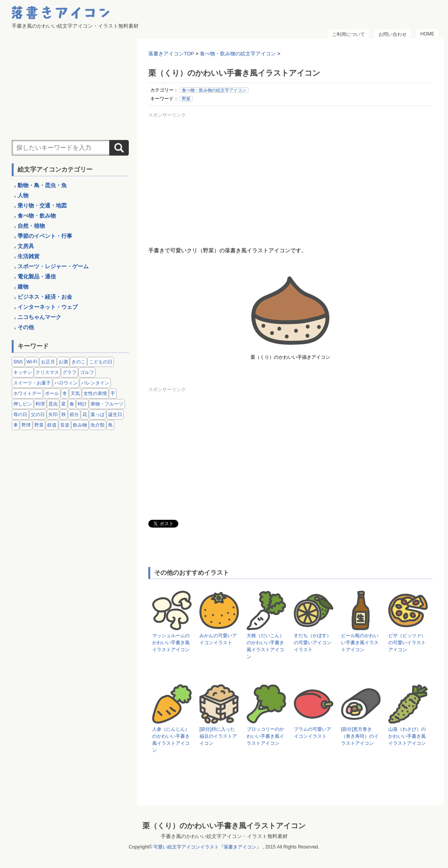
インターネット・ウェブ (48, 307)
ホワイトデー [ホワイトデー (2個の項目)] (27, 393)
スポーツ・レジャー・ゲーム (53, 266)
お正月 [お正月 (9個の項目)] (48, 362)
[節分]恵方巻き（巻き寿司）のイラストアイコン (360, 736)
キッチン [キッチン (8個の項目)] (23, 372)
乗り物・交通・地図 (42, 205)
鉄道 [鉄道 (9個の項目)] (52, 425)
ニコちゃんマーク (39, 317)
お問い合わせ (393, 34)
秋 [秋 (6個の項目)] (64, 415)
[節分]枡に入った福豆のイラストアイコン (218, 736)
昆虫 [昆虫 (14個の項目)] (53, 404)
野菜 (186, 99)
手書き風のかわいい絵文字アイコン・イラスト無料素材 (224, 836)
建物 (23, 287)
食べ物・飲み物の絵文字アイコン (214, 90)
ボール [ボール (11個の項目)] (52, 393)
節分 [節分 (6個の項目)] (74, 415)
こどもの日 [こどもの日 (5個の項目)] (101, 362)
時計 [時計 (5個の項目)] (82, 404)
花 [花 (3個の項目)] (85, 415)
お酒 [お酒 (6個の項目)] (63, 362)
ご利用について (348, 34)
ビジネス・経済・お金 (45, 297)
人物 (23, 195)
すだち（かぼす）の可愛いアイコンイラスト (313, 643)
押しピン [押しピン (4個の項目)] (23, 404)
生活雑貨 (28, 256)
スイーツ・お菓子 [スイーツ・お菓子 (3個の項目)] (32, 383)
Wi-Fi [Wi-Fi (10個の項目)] (32, 362)
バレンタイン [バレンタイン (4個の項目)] (95, 383)
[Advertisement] (290, 175)
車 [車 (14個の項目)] (16, 425)
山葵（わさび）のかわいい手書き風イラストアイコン (407, 736)
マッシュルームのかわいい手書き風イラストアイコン (171, 643)
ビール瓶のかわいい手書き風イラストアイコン (360, 643)
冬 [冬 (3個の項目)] (65, 393)
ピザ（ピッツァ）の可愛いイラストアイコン (407, 643)
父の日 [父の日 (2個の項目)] (38, 415)
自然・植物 (31, 226)
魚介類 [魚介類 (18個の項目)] (98, 425)
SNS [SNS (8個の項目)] (18, 362)
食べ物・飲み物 (37, 216)
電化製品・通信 (37, 276)
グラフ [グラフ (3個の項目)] (69, 372)
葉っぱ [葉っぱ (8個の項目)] (98, 415)
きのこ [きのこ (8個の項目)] (78, 362)
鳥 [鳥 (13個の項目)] (110, 425)
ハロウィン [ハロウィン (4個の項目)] (66, 383)
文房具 (26, 246)
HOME (427, 34)
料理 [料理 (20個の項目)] (40, 404)
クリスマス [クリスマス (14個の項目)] (47, 372)
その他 (26, 327)
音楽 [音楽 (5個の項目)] (65, 425)
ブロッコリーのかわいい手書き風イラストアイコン (265, 736)
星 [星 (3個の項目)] (64, 404)
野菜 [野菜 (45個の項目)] (39, 425)
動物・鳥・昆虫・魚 (42, 185)
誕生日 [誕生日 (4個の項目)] (115, 415)
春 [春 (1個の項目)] (72, 404)
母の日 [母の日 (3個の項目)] (20, 415)
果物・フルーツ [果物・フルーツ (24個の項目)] (107, 404)
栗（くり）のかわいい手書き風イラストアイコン (224, 826)
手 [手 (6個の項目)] (113, 393)
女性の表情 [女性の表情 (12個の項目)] (95, 393)
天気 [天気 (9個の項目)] (75, 393)
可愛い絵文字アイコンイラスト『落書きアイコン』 (207, 847)
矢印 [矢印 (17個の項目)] (53, 415)
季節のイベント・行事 (45, 236)
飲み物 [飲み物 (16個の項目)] (80, 425)
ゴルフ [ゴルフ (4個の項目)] (87, 372)
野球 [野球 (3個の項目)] (26, 425)
